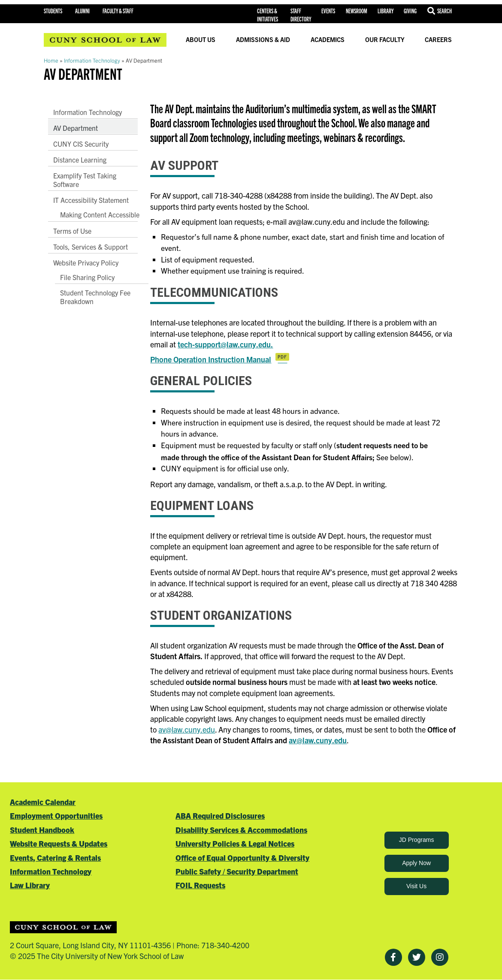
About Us (201, 39)
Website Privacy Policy (86, 262)
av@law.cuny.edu (187, 729)
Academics (328, 39)
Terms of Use (72, 231)
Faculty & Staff (118, 11)
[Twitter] (417, 957)
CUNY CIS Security (81, 144)
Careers (438, 39)
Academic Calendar (43, 802)
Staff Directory (301, 15)
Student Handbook (42, 830)
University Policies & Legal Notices (235, 843)
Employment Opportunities (56, 816)
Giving (410, 11)
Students (53, 11)
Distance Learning (80, 160)
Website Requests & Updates (59, 843)
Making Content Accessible (100, 214)
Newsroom (357, 11)
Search (445, 11)
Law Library (30, 885)
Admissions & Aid (263, 39)
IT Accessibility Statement (91, 200)
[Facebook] (393, 957)
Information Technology (92, 60)
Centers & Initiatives (268, 15)
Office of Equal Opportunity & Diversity (242, 858)
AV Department (76, 128)
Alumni (82, 11)
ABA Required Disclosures (220, 816)
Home (51, 60)
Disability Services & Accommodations (241, 830)
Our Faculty (385, 39)
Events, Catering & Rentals (55, 858)
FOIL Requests (200, 885)
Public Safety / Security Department (237, 871)
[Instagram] (440, 957)
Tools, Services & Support (91, 247)
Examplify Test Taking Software (85, 180)
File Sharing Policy (87, 277)
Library (386, 11)
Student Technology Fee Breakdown (95, 297)
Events (328, 11)
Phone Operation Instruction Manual (211, 359)
